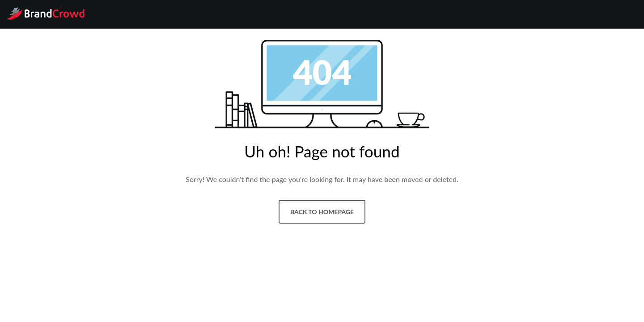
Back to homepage (322, 212)
